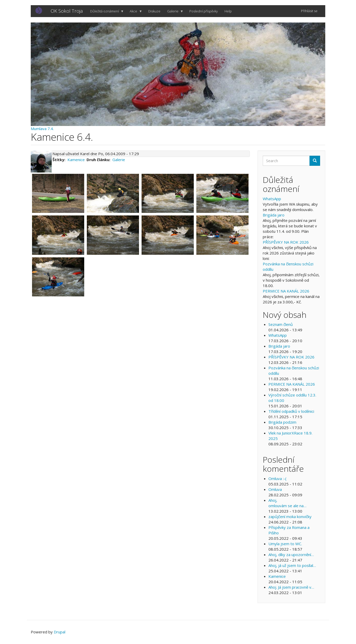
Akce (134, 13)
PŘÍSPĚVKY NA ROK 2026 (286, 242)
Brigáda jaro (274, 215)
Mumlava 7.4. (42, 129)
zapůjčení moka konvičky (290, 516)
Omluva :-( (277, 478)
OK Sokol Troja (67, 11)
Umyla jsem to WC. (285, 544)
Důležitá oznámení (105, 13)
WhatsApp (272, 199)
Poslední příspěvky (204, 11)
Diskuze (154, 11)
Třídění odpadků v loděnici (291, 411)
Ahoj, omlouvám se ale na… (287, 503)
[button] (58, 193)
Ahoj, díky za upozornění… (291, 555)
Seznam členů (281, 324)
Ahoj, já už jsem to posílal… (292, 565)
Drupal (60, 632)
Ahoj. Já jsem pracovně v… (291, 587)
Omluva (275, 489)
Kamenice (76, 160)
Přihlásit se (309, 11)
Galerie (174, 13)
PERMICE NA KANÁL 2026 (286, 291)
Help (228, 11)
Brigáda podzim (282, 422)
